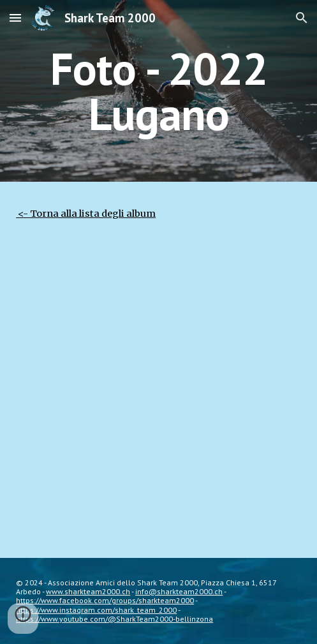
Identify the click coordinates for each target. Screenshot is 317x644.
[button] (15, 18)
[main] (158, 91)
